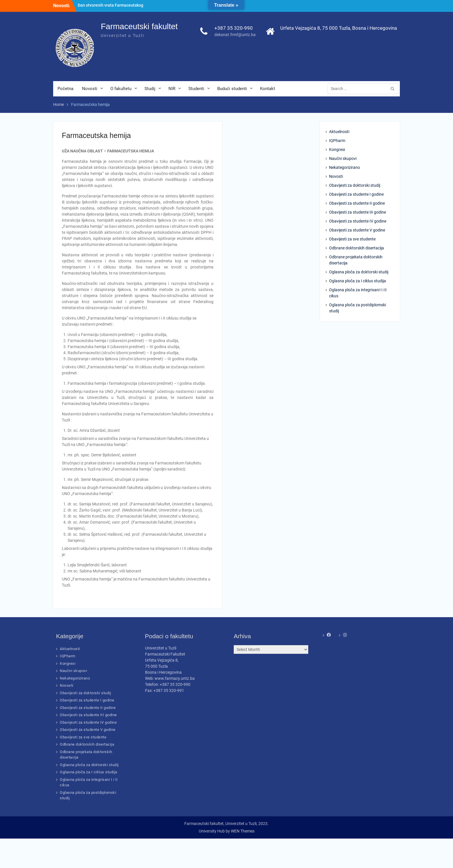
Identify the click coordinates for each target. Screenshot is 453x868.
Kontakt (268, 89)
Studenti (196, 89)
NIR (172, 89)
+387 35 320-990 (234, 28)
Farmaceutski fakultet (139, 26)
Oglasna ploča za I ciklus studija (358, 281)
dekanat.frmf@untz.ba (235, 35)
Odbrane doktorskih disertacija (357, 248)
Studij (150, 89)
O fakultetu (121, 89)
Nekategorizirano (345, 167)
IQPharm (337, 141)
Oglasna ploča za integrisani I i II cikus (358, 293)
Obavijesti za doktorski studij (355, 185)
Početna (65, 89)
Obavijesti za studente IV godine (358, 221)
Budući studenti (232, 89)
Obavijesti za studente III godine (358, 212)
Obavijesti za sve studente (352, 239)
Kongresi (337, 150)
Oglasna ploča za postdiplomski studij (358, 308)
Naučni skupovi (343, 158)
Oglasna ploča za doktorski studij (359, 272)
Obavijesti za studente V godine (357, 230)
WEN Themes (243, 831)
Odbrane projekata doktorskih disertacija (356, 260)
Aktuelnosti (339, 132)
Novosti (90, 89)
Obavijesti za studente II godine (357, 203)
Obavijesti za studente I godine (356, 194)
